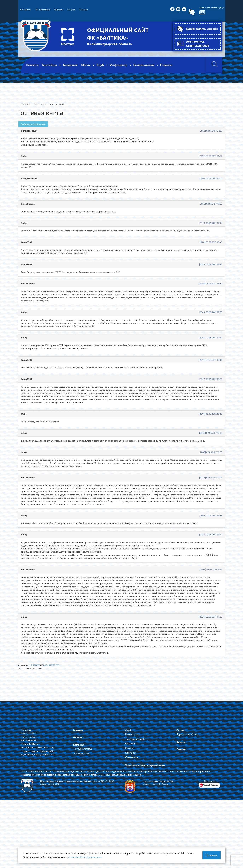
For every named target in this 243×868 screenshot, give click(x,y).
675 (55, 720)
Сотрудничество (83, 804)
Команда (79, 800)
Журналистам (81, 809)
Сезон (180, 786)
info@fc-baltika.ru (30, 799)
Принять (211, 855)
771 (59, 720)
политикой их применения (85, 857)
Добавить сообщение (33, 124)
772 (63, 720)
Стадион (130, 799)
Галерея (181, 805)
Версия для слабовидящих (210, 8)
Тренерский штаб (135, 794)
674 (50, 720)
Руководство (132, 790)
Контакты (131, 808)
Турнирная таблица (188, 790)
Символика (132, 813)
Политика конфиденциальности (145, 821)
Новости (78, 793)
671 (36, 720)
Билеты (181, 798)
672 (41, 720)
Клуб (128, 786)
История (130, 804)
